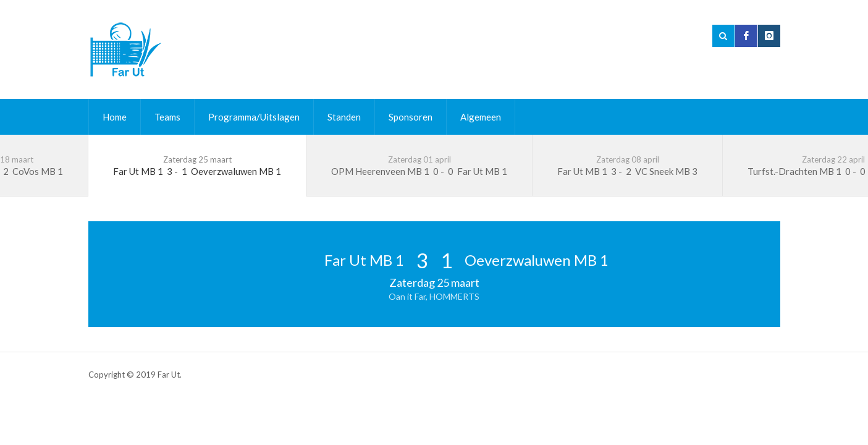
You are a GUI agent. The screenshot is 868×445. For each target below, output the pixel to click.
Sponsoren (411, 117)
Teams (167, 117)
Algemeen (481, 117)
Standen (344, 117)
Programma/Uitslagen (254, 117)
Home (115, 117)
